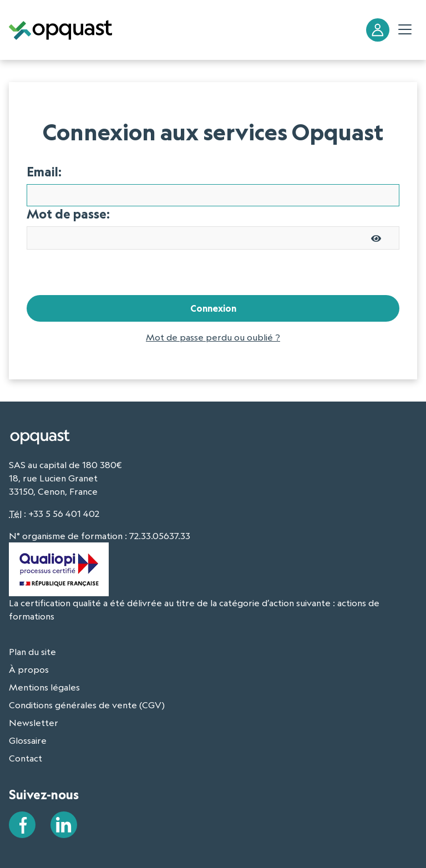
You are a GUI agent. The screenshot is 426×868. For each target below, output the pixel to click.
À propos (29, 669)
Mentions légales (44, 687)
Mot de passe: (68, 214)
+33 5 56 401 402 (64, 514)
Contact (26, 758)
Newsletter (34, 723)
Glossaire (28, 740)
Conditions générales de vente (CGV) (87, 705)
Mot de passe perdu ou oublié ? (213, 337)
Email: (44, 172)
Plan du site (32, 652)
